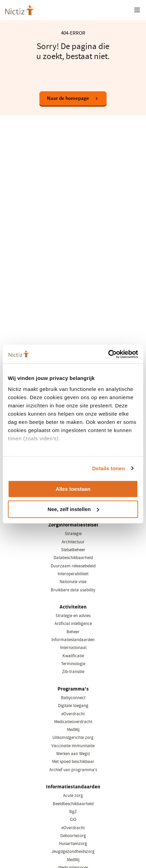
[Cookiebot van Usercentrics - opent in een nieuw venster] (108, 354)
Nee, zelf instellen (73, 509)
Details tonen (108, 468)
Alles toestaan (73, 489)
